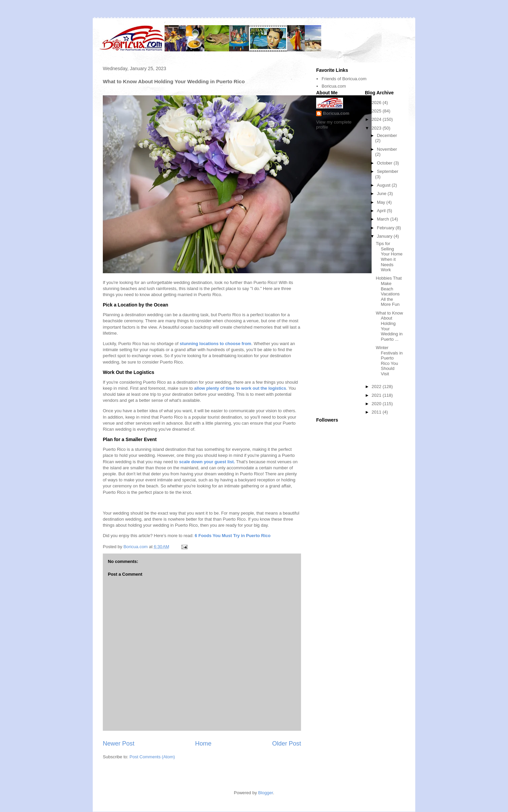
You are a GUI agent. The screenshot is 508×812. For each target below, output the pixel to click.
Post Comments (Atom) (152, 757)
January (385, 236)
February (386, 228)
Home (203, 744)
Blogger (265, 793)
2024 (377, 119)
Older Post (287, 744)
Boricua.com (334, 86)
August (384, 185)
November (387, 149)
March (384, 219)
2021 (377, 395)
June (382, 194)
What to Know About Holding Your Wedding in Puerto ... (389, 326)
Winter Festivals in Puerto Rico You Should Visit (389, 361)
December (387, 135)
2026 (377, 103)
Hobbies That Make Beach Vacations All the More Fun (389, 291)
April (382, 211)
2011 (377, 412)
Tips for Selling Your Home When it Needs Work (389, 257)
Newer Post (119, 744)
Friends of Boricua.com (344, 79)
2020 (377, 404)
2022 (377, 387)
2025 (377, 111)
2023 (377, 128)
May (382, 202)
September (388, 171)
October (385, 163)
